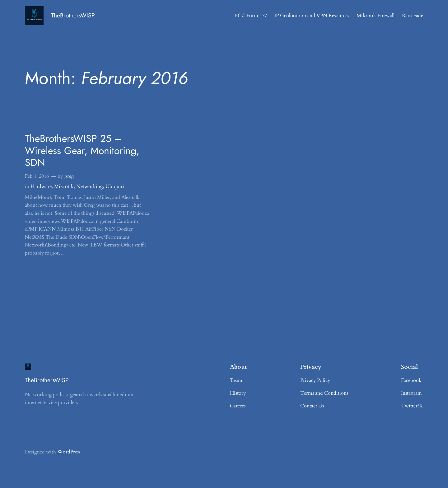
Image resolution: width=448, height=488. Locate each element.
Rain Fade (413, 16)
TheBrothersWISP (73, 15)
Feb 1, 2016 (37, 176)
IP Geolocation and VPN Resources (312, 16)
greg (69, 176)
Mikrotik (64, 186)
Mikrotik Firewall (376, 16)
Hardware (41, 186)
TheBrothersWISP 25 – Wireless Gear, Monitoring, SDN (82, 150)
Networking (90, 186)
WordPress (69, 452)
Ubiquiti (115, 186)
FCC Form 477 (251, 16)
